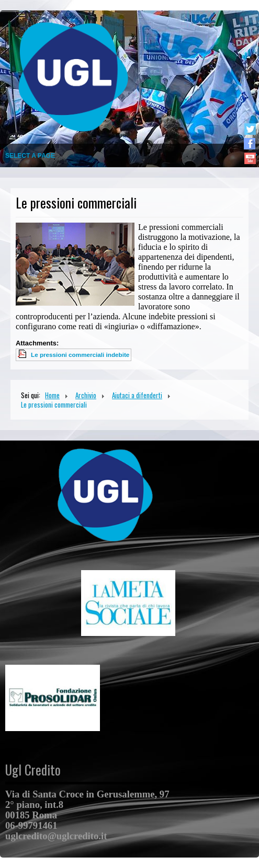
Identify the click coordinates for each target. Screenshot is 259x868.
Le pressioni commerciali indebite (80, 355)
